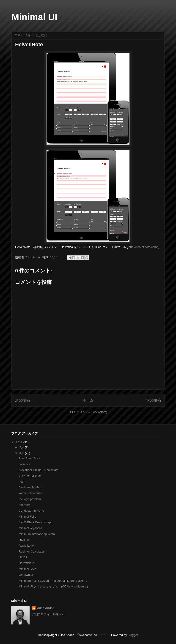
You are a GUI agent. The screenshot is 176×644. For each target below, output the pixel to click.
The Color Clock (29, 458)
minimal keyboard (30, 528)
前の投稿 (154, 400)
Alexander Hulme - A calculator (39, 470)
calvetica (24, 464)
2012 (20, 442)
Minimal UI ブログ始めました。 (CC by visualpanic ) (53, 586)
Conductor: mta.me (31, 511)
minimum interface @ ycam (37, 534)
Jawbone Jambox (30, 487)
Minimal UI (34, 17)
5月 (22, 447)
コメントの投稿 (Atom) (92, 412)
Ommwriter (26, 575)
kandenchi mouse (30, 493)
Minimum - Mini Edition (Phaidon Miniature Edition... (53, 581)
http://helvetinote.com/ (143, 247)
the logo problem (30, 499)
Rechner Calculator (31, 551)
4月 (22, 453)
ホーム (88, 400)
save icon (25, 540)
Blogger (133, 635)
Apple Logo (26, 546)
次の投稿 (22, 400)
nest (21, 482)
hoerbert (24, 505)
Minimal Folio (27, 517)
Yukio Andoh (34, 257)
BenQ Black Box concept (35, 522)
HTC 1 (23, 557)
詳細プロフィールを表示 (48, 614)
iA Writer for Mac (30, 476)
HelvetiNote (26, 563)
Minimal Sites (27, 569)
